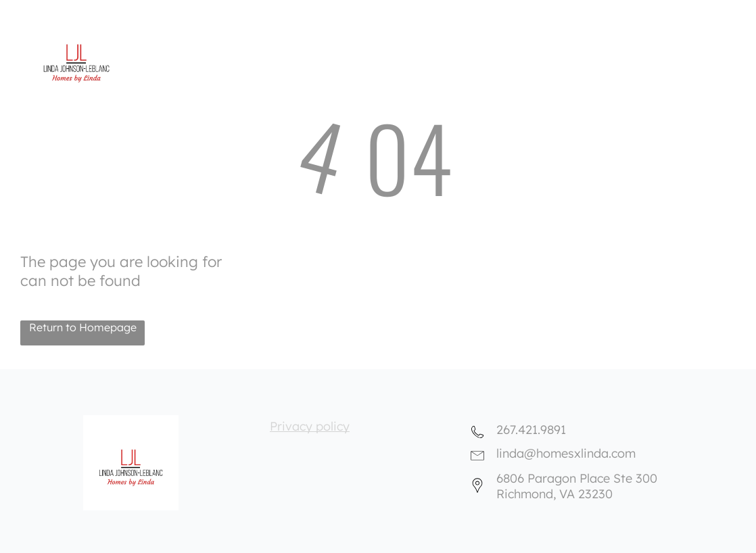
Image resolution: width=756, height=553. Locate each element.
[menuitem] (361, 15)
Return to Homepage (83, 327)
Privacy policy (310, 426)
